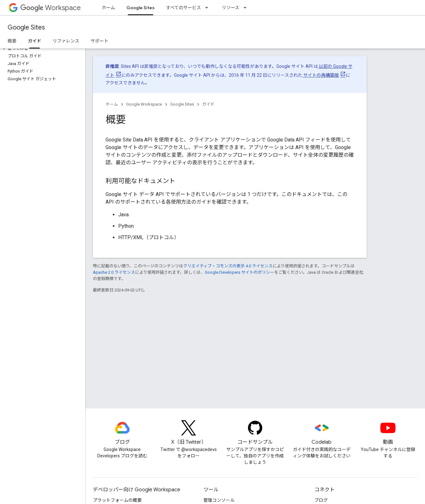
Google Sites (26, 27)
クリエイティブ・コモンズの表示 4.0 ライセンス (228, 266)
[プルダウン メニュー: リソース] (247, 8)
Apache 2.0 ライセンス (114, 272)
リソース (231, 8)
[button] (41, 49)
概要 (12, 41)
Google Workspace (144, 104)
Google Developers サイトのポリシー (239, 272)
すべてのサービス (184, 8)
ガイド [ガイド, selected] (35, 41)
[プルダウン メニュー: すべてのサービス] (209, 8)
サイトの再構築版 (321, 75)
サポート (100, 41)
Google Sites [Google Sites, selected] (141, 8)
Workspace (51, 8)
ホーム (108, 8)
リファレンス (66, 41)
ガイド (208, 104)
